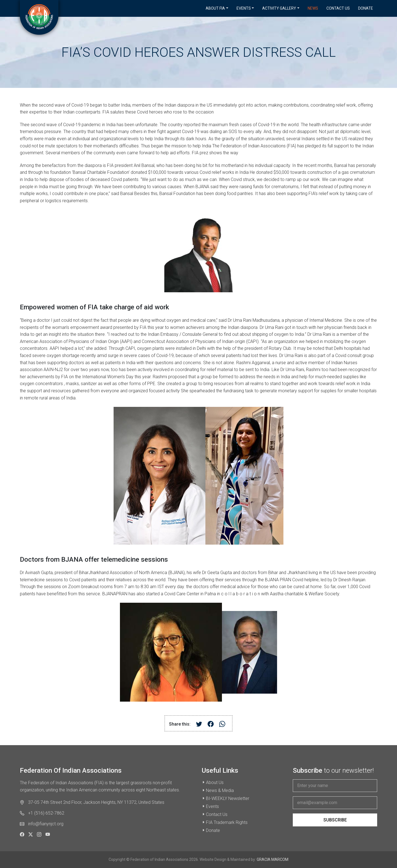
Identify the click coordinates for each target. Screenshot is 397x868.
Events (212, 806)
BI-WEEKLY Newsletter (228, 798)
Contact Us (338, 8)
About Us (215, 782)
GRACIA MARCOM (273, 859)
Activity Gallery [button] (279, 8)
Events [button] (244, 8)
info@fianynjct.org (46, 824)
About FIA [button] (215, 8)
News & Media (220, 790)
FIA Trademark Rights (227, 822)
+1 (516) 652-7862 (46, 813)
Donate (366, 8)
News (313, 8)
